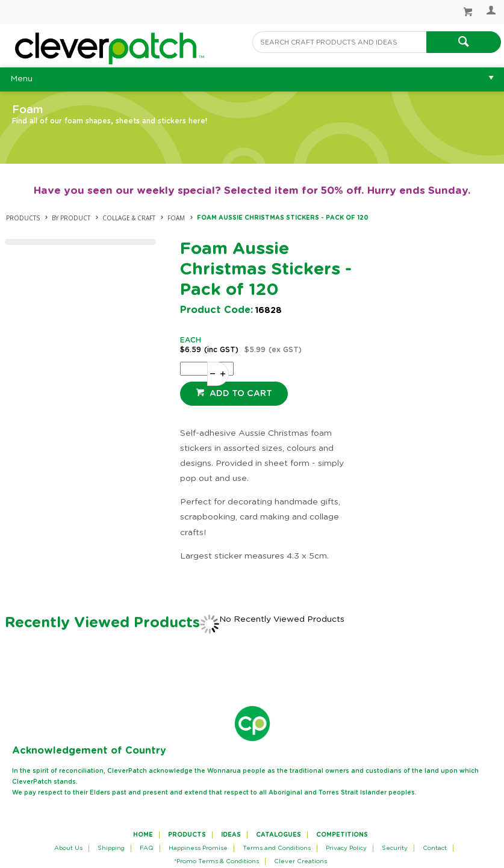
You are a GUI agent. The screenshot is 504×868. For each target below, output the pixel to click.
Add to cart (240, 394)
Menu (21, 79)
